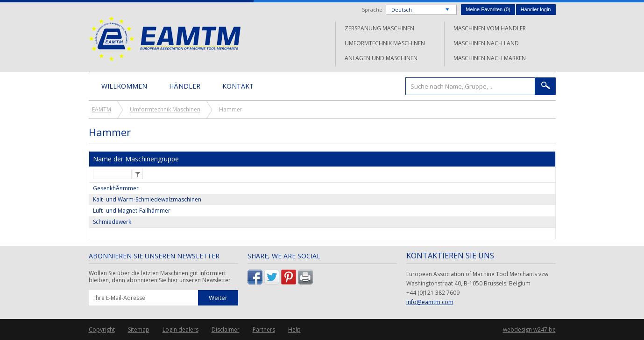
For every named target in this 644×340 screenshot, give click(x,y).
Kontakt (238, 86)
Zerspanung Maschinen (379, 28)
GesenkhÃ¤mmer (116, 188)
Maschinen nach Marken (490, 58)
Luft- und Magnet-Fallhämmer (132, 211)
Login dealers (180, 330)
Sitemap (139, 330)
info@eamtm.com (430, 302)
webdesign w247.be (529, 330)
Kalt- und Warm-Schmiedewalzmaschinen (147, 199)
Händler (185, 86)
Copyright (102, 330)
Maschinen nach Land (486, 43)
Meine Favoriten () (488, 9)
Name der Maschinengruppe (136, 159)
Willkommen (124, 86)
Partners (264, 330)
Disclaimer (226, 330)
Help (294, 330)
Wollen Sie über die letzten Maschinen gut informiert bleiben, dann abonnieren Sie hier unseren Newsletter (160, 277)
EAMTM (165, 38)
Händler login (536, 9)
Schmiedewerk (112, 222)
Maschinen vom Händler (490, 28)
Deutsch (402, 10)
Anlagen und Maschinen (381, 58)
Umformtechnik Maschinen (385, 43)
